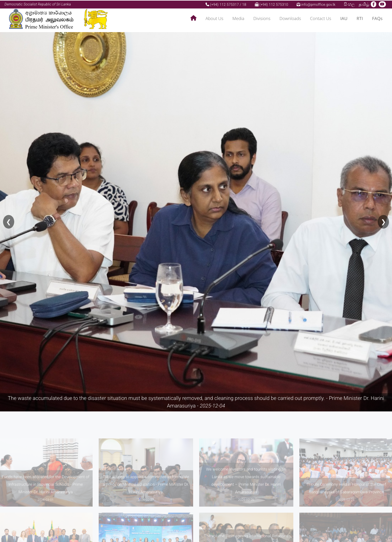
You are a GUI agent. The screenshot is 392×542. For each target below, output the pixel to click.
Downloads (290, 18)
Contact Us (321, 18)
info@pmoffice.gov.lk (316, 4)
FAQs (377, 18)
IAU (344, 18)
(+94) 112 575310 (272, 4)
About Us (214, 18)
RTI (360, 18)
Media (238, 18)
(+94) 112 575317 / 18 (226, 4)
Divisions (262, 18)
